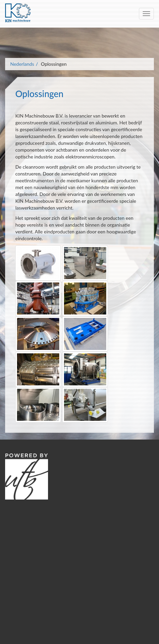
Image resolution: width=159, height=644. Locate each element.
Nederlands (22, 64)
